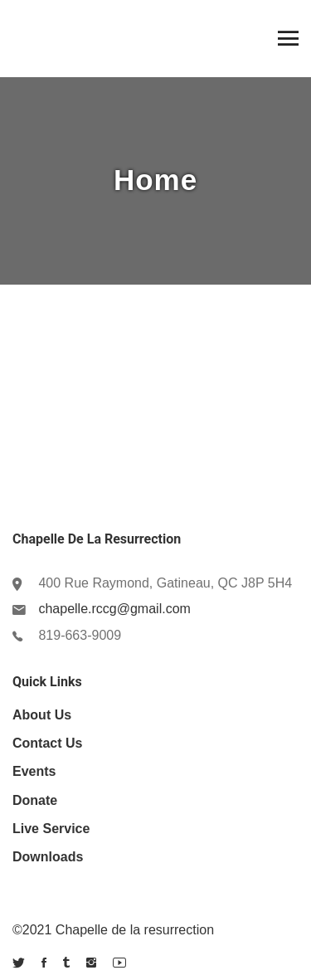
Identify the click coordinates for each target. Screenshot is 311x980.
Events (34, 771)
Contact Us (47, 743)
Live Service (51, 829)
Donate (35, 800)
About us (42, 715)
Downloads (48, 857)
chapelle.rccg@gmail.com (114, 609)
